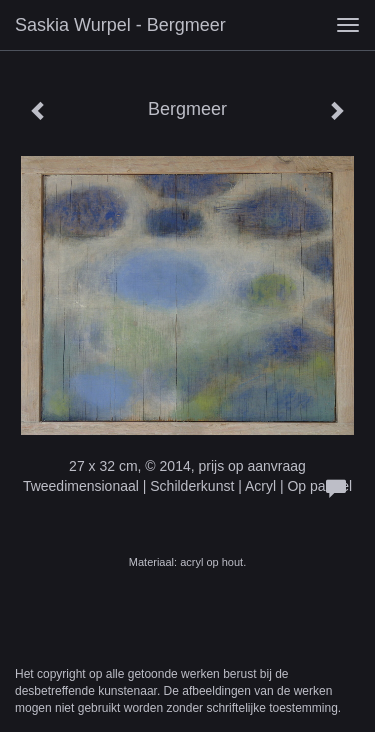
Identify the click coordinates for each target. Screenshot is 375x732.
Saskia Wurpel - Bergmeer (120, 25)
